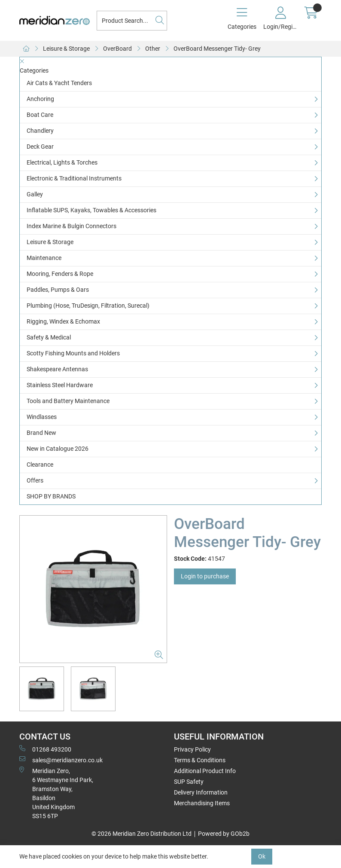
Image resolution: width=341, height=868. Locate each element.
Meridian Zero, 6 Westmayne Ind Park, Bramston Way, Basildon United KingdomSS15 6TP (56, 793)
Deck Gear (40, 147)
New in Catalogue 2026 (58, 449)
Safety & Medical (49, 337)
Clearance (40, 465)
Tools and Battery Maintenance (68, 401)
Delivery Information (201, 792)
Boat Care (40, 115)
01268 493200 (45, 749)
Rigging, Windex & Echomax (63, 321)
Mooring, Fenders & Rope (60, 274)
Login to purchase (205, 576)
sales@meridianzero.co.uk (61, 760)
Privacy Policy (192, 749)
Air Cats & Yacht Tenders (59, 83)
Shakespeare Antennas (57, 369)
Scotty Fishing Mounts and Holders (73, 353)
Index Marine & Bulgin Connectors (72, 226)
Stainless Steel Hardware (60, 385)
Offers (35, 480)
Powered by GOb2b (224, 834)
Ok (262, 856)
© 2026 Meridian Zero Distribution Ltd (142, 834)
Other (153, 49)
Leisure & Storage (66, 49)
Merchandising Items (202, 803)
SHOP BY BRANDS (51, 496)
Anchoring (40, 99)
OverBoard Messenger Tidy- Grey (217, 49)
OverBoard (117, 49)
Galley (35, 194)
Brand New (41, 433)
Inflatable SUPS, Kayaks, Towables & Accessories (91, 210)
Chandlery (40, 131)
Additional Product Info (205, 771)
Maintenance (44, 258)
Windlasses (42, 417)
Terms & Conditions (200, 760)
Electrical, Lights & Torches (62, 162)
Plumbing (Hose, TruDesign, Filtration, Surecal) (88, 306)
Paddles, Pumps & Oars (58, 290)
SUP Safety (189, 782)
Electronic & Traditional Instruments (74, 178)
